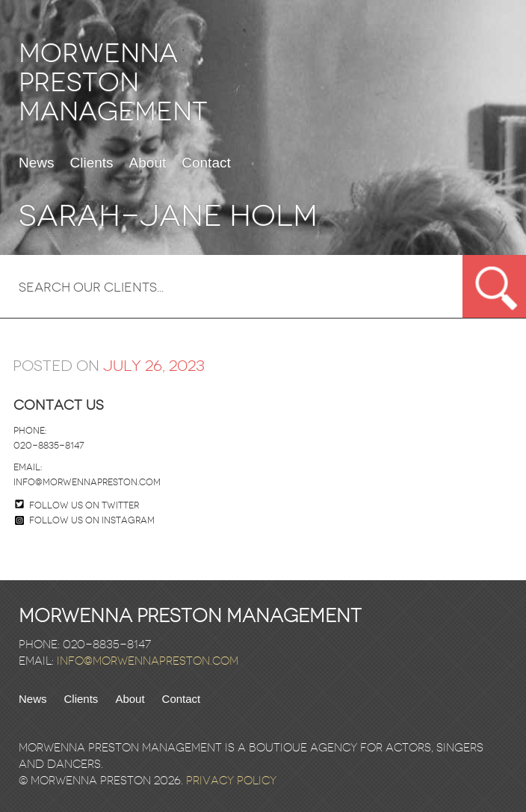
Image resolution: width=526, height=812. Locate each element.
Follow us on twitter (84, 505)
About (148, 163)
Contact (206, 163)
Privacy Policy (231, 781)
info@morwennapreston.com (87, 482)
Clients (92, 163)
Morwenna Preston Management (113, 83)
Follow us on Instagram (85, 520)
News (37, 163)
